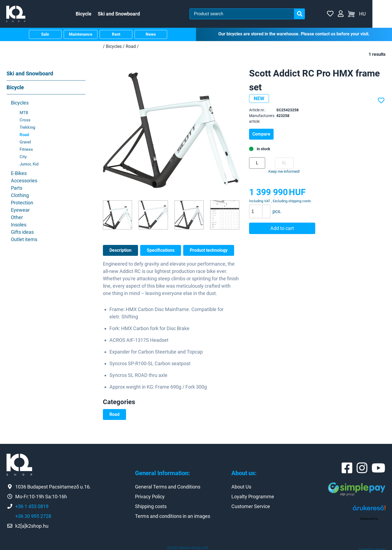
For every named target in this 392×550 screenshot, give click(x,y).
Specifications (161, 249)
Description (120, 249)
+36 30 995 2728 (33, 515)
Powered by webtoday (372, 548)
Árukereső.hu (369, 518)
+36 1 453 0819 (32, 506)
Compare (261, 133)
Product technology (209, 249)
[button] (266, 207)
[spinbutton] (262, 211)
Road (114, 413)
